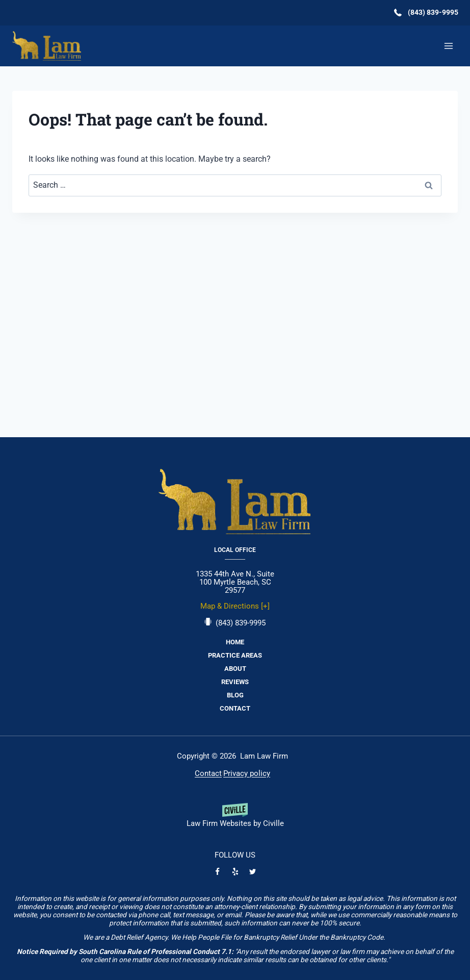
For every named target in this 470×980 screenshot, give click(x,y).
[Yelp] (235, 871)
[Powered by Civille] (235, 819)
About (235, 669)
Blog (235, 695)
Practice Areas (235, 655)
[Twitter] (253, 871)
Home (235, 642)
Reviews (235, 682)
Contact (235, 708)
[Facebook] (218, 871)
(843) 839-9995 (241, 623)
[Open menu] (448, 46)
